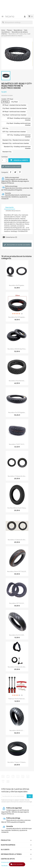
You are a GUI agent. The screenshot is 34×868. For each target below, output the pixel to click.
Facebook (3, 776)
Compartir (11, 172)
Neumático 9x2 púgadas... (17, 285)
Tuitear (15, 172)
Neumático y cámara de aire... (17, 476)
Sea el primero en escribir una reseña (17, 245)
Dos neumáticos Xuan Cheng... (17, 508)
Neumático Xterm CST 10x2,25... (17, 571)
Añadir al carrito (19, 160)
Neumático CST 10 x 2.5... (17, 603)
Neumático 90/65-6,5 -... (17, 730)
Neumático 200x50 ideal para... (17, 349)
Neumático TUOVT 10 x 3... (17, 444)
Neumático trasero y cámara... (17, 762)
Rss (13, 776)
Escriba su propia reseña (11, 167)
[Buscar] (17, 22)
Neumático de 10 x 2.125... (17, 635)
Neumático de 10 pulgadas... (17, 317)
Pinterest (20, 172)
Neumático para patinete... (17, 381)
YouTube (18, 776)
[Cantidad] (4, 160)
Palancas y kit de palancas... (17, 699)
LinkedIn (3, 781)
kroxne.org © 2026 (7, 862)
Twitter (8, 776)
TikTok (8, 781)
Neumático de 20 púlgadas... (17, 412)
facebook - (5, 866)
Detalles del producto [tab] (13, 211)
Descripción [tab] (10, 207)
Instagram (28, 776)
